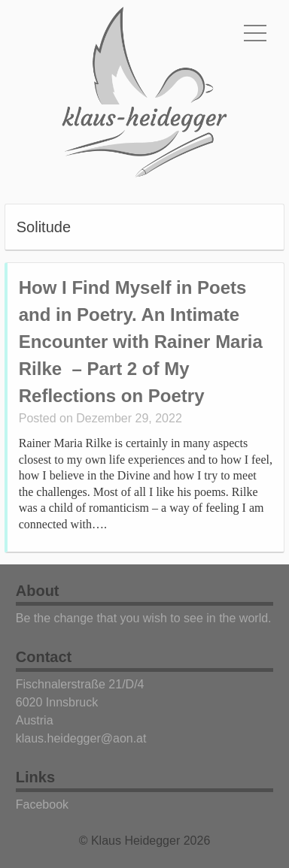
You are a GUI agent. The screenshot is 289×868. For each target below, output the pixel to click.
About (38, 591)
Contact (44, 657)
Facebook (42, 804)
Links (35, 777)
